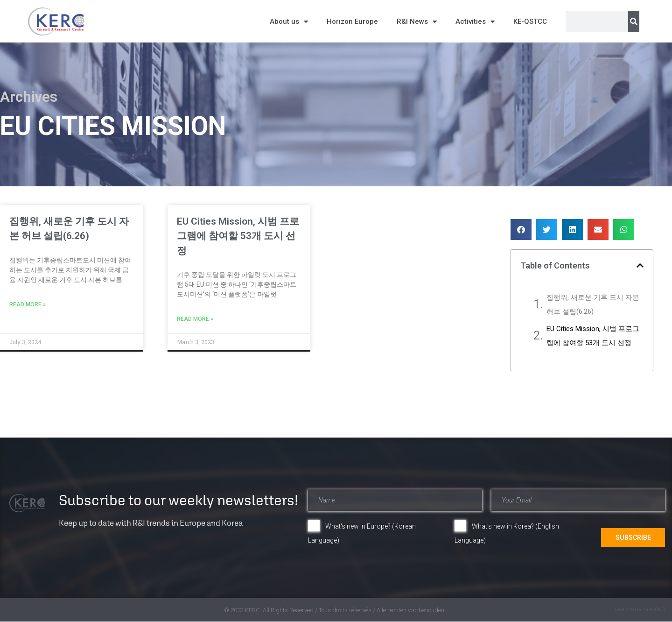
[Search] (634, 21)
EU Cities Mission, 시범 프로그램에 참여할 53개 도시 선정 (238, 236)
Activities (475, 22)
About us (289, 22)
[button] (521, 230)
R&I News (417, 22)
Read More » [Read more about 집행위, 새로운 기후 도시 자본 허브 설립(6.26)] (28, 304)
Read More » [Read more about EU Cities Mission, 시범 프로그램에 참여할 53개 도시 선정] (195, 319)
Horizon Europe (352, 21)
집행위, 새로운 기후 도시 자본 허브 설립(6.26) (593, 304)
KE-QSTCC (530, 21)
